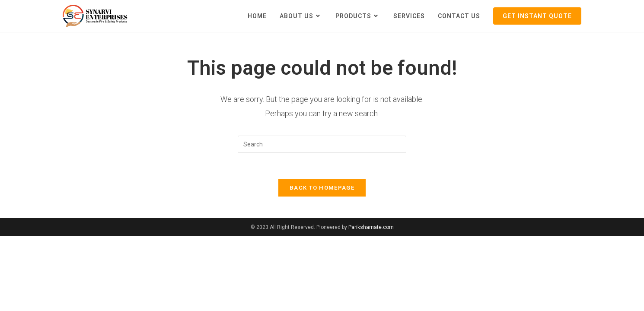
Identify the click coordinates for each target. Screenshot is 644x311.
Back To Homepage (322, 188)
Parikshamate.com (371, 227)
